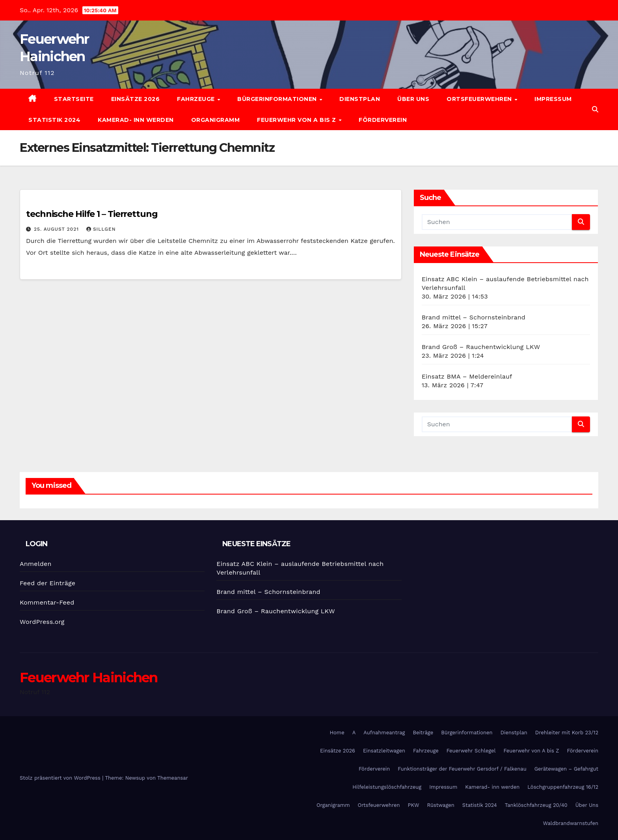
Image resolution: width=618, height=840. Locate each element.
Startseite (74, 99)
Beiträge (423, 733)
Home (337, 733)
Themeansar (173, 778)
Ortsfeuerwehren (480, 99)
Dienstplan (360, 99)
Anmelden (36, 564)
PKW (414, 805)
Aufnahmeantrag (384, 733)
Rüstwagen (440, 805)
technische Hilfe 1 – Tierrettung (92, 214)
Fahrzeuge (197, 99)
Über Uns (413, 99)
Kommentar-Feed (47, 602)
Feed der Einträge (47, 583)
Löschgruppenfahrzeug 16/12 (563, 787)
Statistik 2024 (54, 120)
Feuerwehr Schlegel (471, 751)
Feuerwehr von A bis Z (297, 120)
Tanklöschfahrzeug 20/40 (536, 805)
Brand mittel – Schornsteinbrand (474, 317)
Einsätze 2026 (136, 99)
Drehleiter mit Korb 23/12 (567, 733)
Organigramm (216, 120)
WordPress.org (42, 622)
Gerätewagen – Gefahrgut (566, 769)
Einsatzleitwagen (384, 751)
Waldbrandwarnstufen (571, 823)
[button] (595, 109)
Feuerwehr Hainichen (89, 678)
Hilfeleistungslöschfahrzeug (387, 787)
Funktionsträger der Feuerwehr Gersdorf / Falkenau (462, 769)
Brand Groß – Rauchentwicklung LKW (481, 347)
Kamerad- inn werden (136, 120)
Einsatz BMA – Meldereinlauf (467, 376)
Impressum (553, 99)
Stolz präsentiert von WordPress (61, 778)
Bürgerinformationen (278, 99)
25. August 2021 (57, 229)
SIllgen (101, 229)
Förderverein (383, 120)
